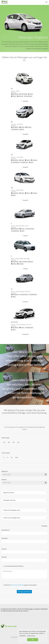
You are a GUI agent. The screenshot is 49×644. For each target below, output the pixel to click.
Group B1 (25, 101)
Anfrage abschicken (24, 592)
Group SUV (26, 334)
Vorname (4, 549)
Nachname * (5, 538)
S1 (12, 457)
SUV (17, 457)
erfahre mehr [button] (31, 636)
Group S (25, 269)
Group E (26, 236)
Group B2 (25, 134)
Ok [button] (33, 640)
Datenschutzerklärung (17, 585)
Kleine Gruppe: (6, 438)
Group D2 (26, 200)
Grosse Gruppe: (6, 453)
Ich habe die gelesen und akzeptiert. (20, 585)
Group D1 (26, 167)
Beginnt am (5, 471)
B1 (4, 442)
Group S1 (26, 302)
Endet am (4, 479)
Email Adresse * (6, 530)
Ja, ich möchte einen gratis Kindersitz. (14, 566)
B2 (9, 442)
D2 (18, 442)
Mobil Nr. (4, 557)
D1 (14, 442)
